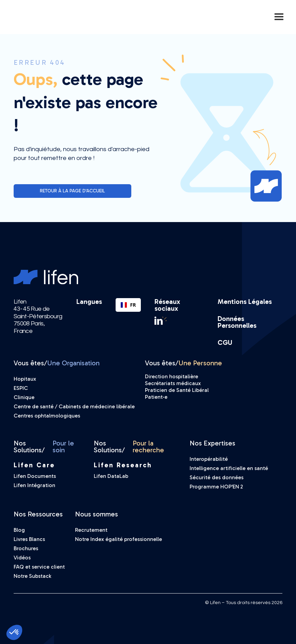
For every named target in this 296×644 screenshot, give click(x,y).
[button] (279, 17)
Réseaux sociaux (167, 305)
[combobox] (128, 305)
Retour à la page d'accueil (72, 191)
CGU (225, 342)
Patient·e (156, 397)
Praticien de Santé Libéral (177, 390)
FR (128, 305)
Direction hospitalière (172, 376)
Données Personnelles (237, 322)
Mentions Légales (245, 302)
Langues (89, 302)
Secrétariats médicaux (173, 383)
